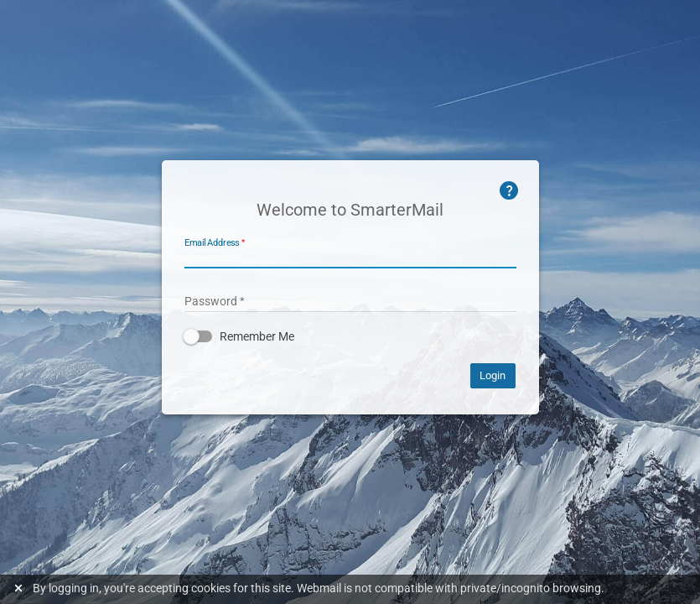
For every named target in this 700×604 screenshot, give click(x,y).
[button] (350, 336)
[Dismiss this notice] (21, 588)
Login (493, 375)
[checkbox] (350, 336)
